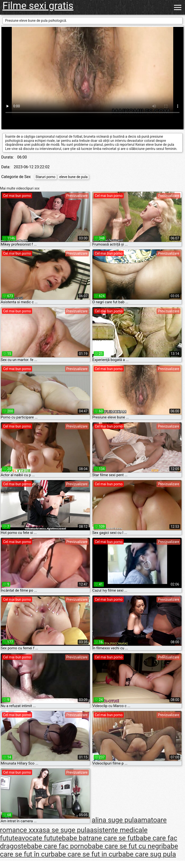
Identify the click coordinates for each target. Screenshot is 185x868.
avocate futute (40, 838)
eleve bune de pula (73, 177)
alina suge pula (115, 820)
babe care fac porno (57, 846)
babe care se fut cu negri (125, 846)
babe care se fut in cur (85, 854)
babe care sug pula (147, 854)
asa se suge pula (65, 830)
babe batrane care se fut (99, 838)
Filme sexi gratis (38, 6)
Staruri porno (45, 177)
